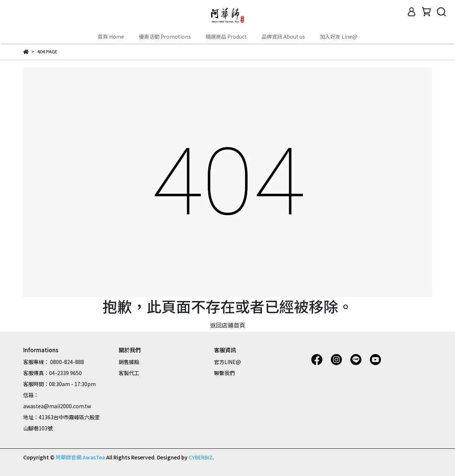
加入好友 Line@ (339, 36)
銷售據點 (129, 362)
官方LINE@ (227, 362)
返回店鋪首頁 (228, 325)
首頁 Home (111, 36)
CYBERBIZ (201, 457)
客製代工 (129, 373)
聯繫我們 (224, 373)
